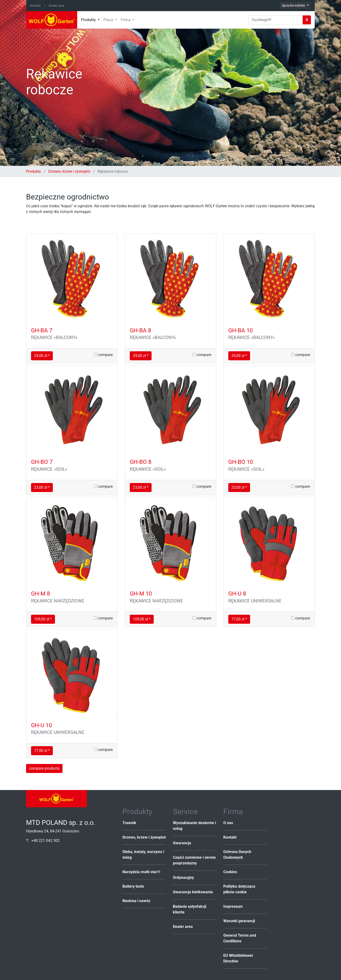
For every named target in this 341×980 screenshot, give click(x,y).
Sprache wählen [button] (294, 5)
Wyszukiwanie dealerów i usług (194, 826)
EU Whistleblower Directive (238, 958)
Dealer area (56, 6)
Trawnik (129, 823)
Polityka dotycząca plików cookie (239, 889)
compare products (44, 768)
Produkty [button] (89, 20)
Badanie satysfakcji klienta (190, 909)
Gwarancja (182, 843)
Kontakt (35, 6)
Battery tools (133, 886)
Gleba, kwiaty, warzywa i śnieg (143, 855)
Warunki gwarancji (239, 921)
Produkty (34, 171)
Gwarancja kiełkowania (193, 892)
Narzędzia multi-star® (141, 872)
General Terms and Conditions (240, 938)
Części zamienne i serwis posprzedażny (194, 860)
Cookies (230, 872)
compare (103, 355)
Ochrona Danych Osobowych (237, 855)
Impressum (233, 906)
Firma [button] (126, 20)
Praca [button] (109, 20)
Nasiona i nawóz (136, 901)
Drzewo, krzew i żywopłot (69, 171)
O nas (228, 823)
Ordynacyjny (183, 878)
